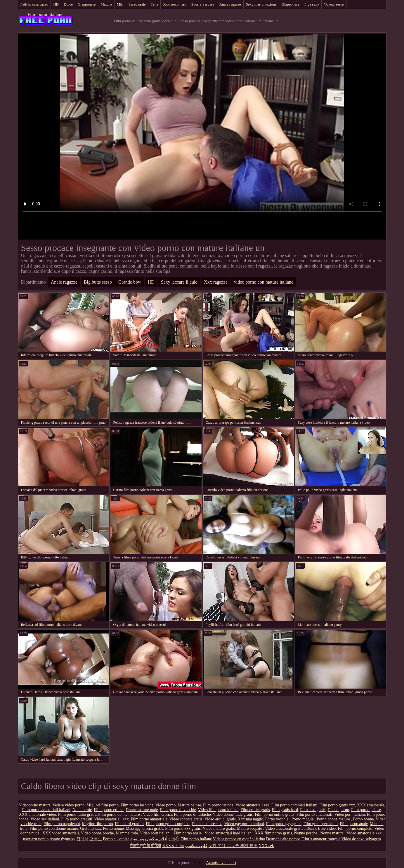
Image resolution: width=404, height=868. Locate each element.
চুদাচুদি (174, 839)
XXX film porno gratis (273, 833)
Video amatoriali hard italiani (228, 833)
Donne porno (338, 810)
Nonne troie (82, 810)
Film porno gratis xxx (337, 805)
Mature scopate (250, 828)
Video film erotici (157, 814)
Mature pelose (189, 805)
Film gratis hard (285, 810)
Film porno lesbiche (137, 805)
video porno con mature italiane (264, 282)
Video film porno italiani (218, 810)
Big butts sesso (98, 282)
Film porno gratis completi (168, 824)
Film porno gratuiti (77, 819)
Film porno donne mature (119, 814)
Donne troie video (321, 828)
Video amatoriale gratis (285, 828)
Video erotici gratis (220, 819)
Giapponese (87, 4)
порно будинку (63, 839)
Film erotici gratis (255, 810)
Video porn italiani (350, 814)
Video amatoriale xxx (365, 833)
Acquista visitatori (221, 863)
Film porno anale (354, 824)
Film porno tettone (218, 805)
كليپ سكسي (196, 846)
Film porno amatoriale (149, 819)
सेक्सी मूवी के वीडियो (146, 846)
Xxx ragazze (216, 282)
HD (56, 4)
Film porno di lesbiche (192, 814)
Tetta (155, 4)
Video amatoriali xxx (112, 819)
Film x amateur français (321, 839)
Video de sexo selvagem (361, 839)
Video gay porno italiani (244, 824)
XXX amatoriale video (37, 814)
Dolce (68, 4)
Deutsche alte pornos (283, 839)
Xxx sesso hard (175, 4)
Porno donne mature (334, 819)
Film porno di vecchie (178, 810)
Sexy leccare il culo (179, 282)
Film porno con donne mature (54, 828)
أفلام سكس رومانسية (149, 839)
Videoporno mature (35, 805)
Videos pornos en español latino (239, 839)
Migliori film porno (103, 805)
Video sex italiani (45, 819)
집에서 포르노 (89, 839)
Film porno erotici (109, 810)
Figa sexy (312, 4)
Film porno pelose (366, 810)
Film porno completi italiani (294, 805)
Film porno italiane (45, 14)
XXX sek (266, 846)
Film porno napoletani (62, 824)
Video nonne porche (97, 833)
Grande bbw (130, 282)
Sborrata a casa (203, 4)
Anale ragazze (230, 4)
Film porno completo (355, 828)
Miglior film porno (98, 824)
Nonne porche (306, 833)
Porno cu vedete (116, 839)
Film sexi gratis (313, 810)
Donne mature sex (207, 824)
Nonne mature (332, 833)
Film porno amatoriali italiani (46, 810)
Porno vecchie (277, 819)
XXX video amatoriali (61, 833)
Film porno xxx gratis (183, 828)
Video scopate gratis (186, 819)
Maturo (106, 4)
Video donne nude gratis (233, 814)
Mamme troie (127, 833)
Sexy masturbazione (261, 4)
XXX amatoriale (371, 805)
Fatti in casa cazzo (34, 4)
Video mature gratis (219, 828)
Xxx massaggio (250, 819)
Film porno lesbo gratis (77, 814)
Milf (120, 4)
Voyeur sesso (334, 4)
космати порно (36, 839)
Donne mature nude (142, 810)
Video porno (166, 805)
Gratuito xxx (90, 828)
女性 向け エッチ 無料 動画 (233, 846)
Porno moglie (303, 819)
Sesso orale (137, 4)
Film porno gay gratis (284, 824)
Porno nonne (363, 819)
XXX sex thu (173, 846)
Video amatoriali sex (252, 805)
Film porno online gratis (275, 814)
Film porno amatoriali (314, 814)
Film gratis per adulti (321, 824)
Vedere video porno (69, 805)
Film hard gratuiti (129, 824)
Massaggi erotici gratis (145, 828)
